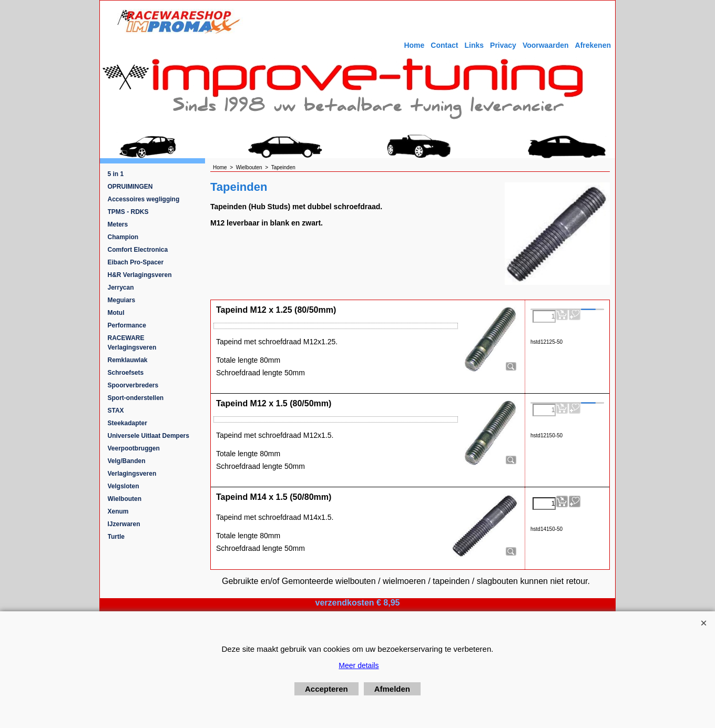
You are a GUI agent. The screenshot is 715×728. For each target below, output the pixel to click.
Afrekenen (593, 45)
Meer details (359, 665)
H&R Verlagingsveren (140, 275)
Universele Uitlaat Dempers (149, 436)
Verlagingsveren (132, 474)
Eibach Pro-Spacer (136, 262)
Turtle (116, 537)
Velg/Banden (127, 461)
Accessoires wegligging (144, 199)
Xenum (118, 511)
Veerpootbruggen (134, 448)
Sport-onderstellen (136, 398)
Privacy (503, 45)
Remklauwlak (128, 360)
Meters (118, 224)
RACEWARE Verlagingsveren (132, 343)
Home (414, 45)
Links (474, 45)
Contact (444, 45)
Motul (116, 313)
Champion (123, 237)
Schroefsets (126, 373)
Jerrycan (121, 288)
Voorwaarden (546, 45)
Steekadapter (127, 423)
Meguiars (122, 300)
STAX (116, 411)
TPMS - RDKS (128, 212)
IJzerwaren (124, 524)
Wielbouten (125, 499)
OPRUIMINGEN (130, 187)
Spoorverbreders (133, 385)
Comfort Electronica (138, 250)
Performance (127, 325)
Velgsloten (124, 486)
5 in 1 (116, 174)
